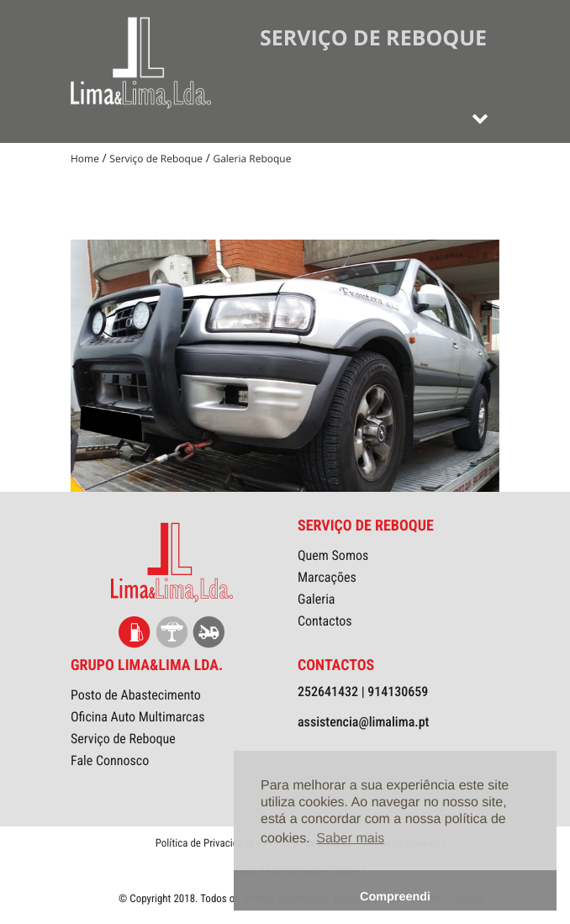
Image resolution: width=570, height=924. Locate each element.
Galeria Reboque (252, 158)
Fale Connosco (110, 760)
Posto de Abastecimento (136, 695)
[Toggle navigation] (480, 118)
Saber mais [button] (350, 839)
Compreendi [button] (395, 897)
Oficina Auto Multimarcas (137, 717)
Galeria (317, 599)
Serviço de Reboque (156, 158)
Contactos (325, 621)
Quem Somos (333, 555)
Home (85, 158)
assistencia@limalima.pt (363, 722)
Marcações (327, 577)
